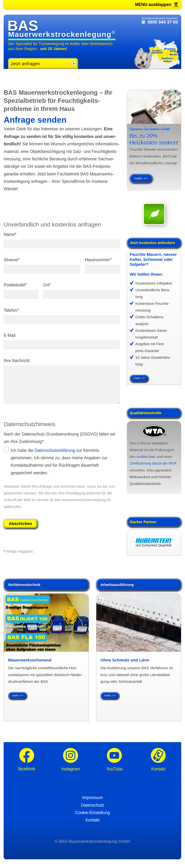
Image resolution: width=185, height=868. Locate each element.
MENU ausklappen (153, 5)
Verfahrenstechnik (24, 587)
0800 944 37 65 (162, 23)
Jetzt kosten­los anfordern (152, 243)
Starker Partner (143, 524)
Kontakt (92, 822)
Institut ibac (146, 459)
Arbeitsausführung (117, 587)
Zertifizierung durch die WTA (153, 466)
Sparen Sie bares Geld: (150, 129)
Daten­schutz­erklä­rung (55, 450)
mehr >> (141, 178)
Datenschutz (92, 807)
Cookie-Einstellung (92, 815)
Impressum (92, 800)
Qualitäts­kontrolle (145, 415)
